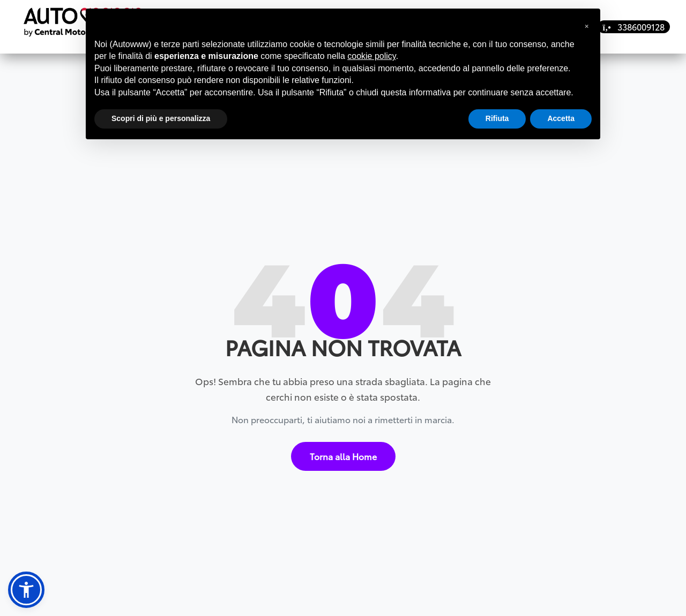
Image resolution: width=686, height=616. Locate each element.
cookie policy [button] (371, 56)
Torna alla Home (343, 451)
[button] (26, 590)
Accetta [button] (561, 118)
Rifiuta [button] (497, 118)
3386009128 (634, 27)
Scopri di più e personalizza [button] (161, 118)
